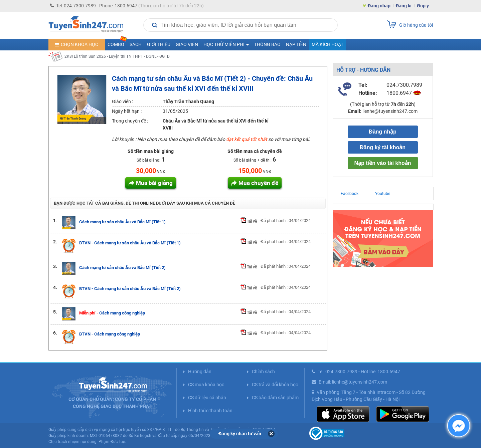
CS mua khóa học (206, 385)
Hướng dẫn (200, 372)
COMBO (117, 43)
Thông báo (267, 44)
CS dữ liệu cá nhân (207, 398)
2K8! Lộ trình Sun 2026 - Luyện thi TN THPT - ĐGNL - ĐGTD (117, 56)
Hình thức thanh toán (210, 411)
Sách (136, 44)
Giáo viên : (122, 101)
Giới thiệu (159, 44)
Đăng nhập (379, 6)
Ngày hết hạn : (127, 111)
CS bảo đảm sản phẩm (275, 398)
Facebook (350, 194)
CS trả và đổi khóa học (275, 385)
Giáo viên (187, 44)
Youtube (383, 194)
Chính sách (263, 372)
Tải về (249, 221)
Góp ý (423, 6)
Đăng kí (404, 6)
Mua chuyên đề (258, 183)
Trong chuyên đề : (130, 121)
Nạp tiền (296, 44)
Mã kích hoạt (328, 44)
